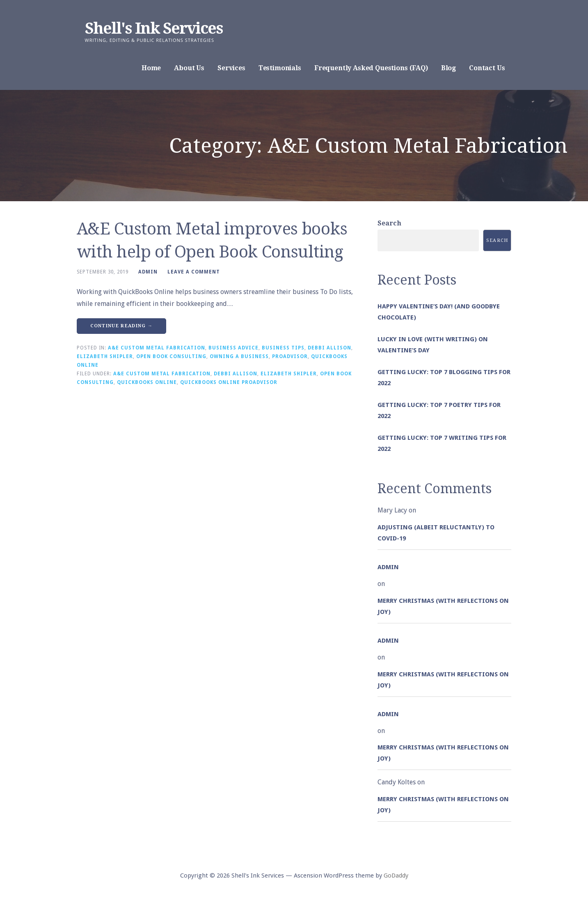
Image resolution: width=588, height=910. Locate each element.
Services (231, 68)
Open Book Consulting (171, 356)
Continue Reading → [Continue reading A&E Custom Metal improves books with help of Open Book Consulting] (122, 326)
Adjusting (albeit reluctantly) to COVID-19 (436, 533)
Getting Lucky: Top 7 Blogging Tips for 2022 (444, 378)
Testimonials (280, 68)
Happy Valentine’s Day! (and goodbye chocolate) (439, 312)
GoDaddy (396, 876)
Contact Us (487, 68)
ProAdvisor (290, 356)
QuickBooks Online (147, 382)
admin (148, 272)
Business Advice (233, 348)
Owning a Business (239, 356)
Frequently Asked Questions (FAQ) (371, 68)
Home (151, 68)
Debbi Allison (329, 348)
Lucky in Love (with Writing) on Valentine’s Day (433, 345)
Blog (448, 68)
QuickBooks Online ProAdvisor (229, 382)
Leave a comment (194, 272)
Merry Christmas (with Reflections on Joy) (443, 606)
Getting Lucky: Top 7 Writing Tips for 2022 (442, 443)
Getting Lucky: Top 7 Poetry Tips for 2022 (439, 410)
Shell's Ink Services (154, 28)
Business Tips (283, 348)
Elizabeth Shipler (105, 356)
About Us (189, 68)
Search (389, 223)
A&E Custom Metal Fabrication (157, 348)
